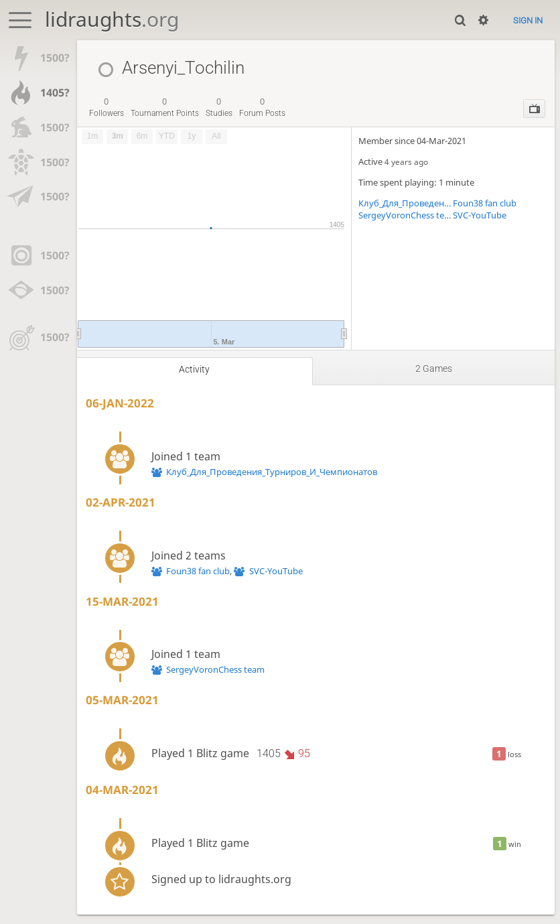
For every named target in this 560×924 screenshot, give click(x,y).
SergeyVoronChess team (406, 215)
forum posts (262, 107)
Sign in (528, 20)
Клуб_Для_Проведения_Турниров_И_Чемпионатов (406, 203)
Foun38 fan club (485, 203)
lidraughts (112, 19)
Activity (194, 369)
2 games (434, 369)
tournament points (165, 107)
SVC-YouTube (480, 215)
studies (219, 107)
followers (107, 107)
